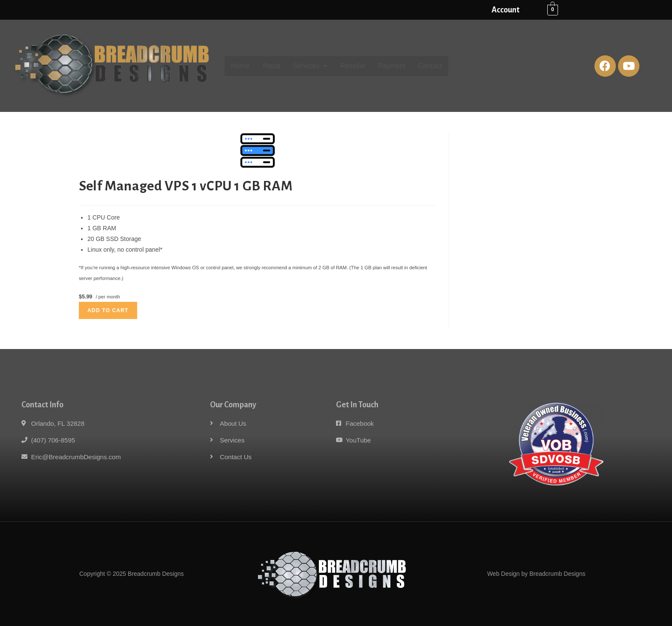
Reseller (353, 66)
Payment (392, 66)
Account (505, 10)
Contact (430, 66)
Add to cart (108, 310)
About (271, 66)
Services (310, 66)
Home (240, 66)
